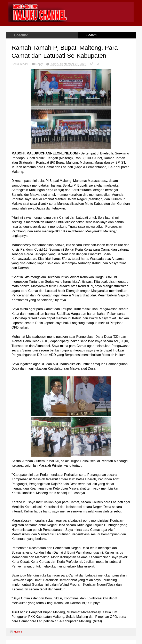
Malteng (18, 632)
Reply (40, 64)
